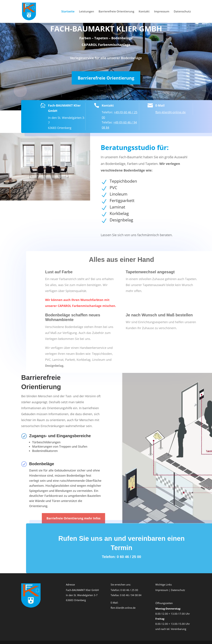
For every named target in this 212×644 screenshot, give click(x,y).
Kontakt (144, 12)
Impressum (162, 12)
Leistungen (87, 12)
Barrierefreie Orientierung (116, 12)
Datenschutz (182, 12)
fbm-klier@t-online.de (167, 112)
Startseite (68, 12)
